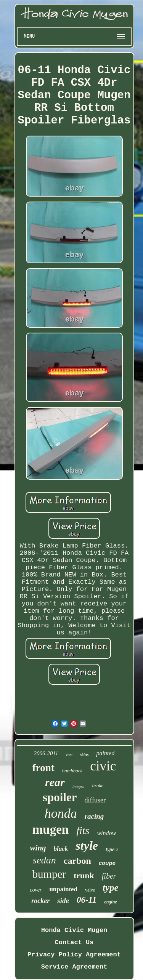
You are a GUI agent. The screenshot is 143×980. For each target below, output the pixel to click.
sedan (44, 860)
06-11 (87, 900)
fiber (109, 876)
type (111, 888)
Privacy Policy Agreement (74, 955)
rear (55, 782)
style (87, 845)
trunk (84, 875)
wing (38, 848)
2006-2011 (46, 753)
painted (105, 753)
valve (90, 890)
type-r (112, 849)
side (63, 901)
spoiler (60, 797)
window (106, 833)
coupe (107, 863)
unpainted (63, 889)
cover (36, 890)
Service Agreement (74, 967)
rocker (40, 901)
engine (110, 902)
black (61, 849)
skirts (84, 755)
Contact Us (74, 942)
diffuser (95, 800)
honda (61, 813)
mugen (51, 829)
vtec (69, 754)
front (43, 768)
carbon (77, 861)
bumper (49, 874)
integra (79, 786)
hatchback (72, 771)
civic (103, 766)
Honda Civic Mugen (74, 930)
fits (83, 830)
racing (94, 816)
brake (98, 785)
